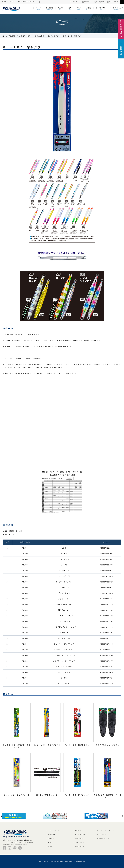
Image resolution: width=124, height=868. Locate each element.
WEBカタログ (112, 2)
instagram (99, 2)
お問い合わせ (79, 838)
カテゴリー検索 (25, 36)
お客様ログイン (104, 838)
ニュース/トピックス (55, 830)
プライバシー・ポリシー (107, 830)
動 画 (50, 842)
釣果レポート (79, 842)
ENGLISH (76, 2)
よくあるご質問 (80, 834)
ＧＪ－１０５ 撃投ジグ (72, 36)
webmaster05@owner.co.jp (29, 2)
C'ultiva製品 (40, 36)
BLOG (50, 846)
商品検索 (12, 36)
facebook (87, 2)
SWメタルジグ (53, 36)
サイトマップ (103, 834)
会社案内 (78, 830)
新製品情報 (52, 834)
